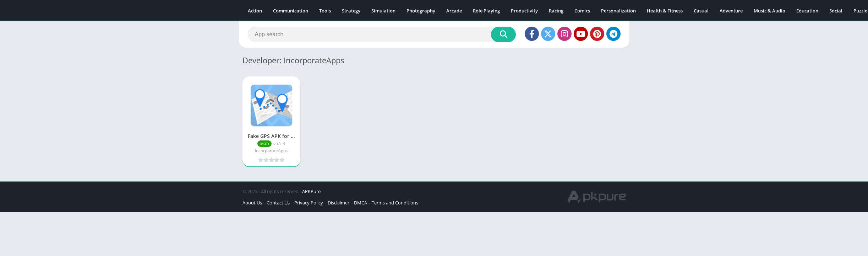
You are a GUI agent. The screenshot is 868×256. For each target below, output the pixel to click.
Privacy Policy (309, 203)
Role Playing (486, 11)
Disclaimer (339, 203)
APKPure (311, 191)
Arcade (454, 11)
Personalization (618, 11)
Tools (325, 11)
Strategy (351, 11)
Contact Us (278, 203)
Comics (582, 11)
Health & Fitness (665, 11)
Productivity (524, 11)
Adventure (731, 11)
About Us (252, 203)
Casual (701, 11)
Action (255, 11)
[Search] (382, 34)
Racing (556, 11)
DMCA (361, 203)
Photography (421, 11)
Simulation (383, 11)
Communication (291, 11)
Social (836, 11)
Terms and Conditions (395, 203)
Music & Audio (769, 11)
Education (807, 11)
